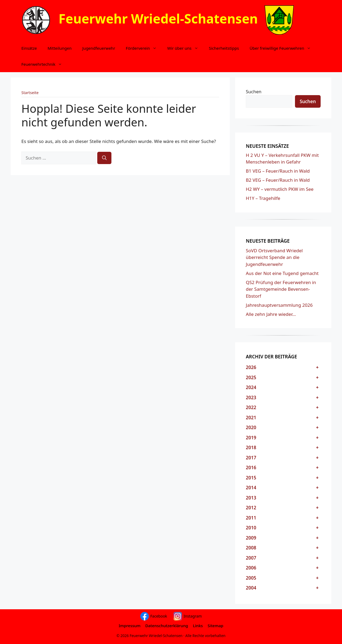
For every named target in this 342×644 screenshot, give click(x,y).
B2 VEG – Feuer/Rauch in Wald (278, 180)
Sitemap (215, 626)
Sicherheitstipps (224, 48)
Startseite (30, 93)
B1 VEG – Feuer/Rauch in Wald (278, 171)
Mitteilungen (60, 48)
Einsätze (29, 48)
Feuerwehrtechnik (44, 64)
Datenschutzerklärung (167, 626)
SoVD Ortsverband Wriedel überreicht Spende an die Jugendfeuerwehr (274, 257)
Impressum (130, 626)
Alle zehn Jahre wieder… (271, 314)
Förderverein (144, 48)
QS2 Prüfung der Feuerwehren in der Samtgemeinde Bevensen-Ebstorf (281, 289)
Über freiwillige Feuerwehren (283, 48)
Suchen (254, 92)
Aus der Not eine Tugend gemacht (282, 273)
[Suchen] (104, 158)
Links (198, 626)
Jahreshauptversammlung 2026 (279, 305)
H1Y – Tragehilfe (263, 198)
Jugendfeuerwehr (99, 48)
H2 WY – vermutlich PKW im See (280, 189)
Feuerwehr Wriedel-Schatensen (158, 19)
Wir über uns (185, 48)
